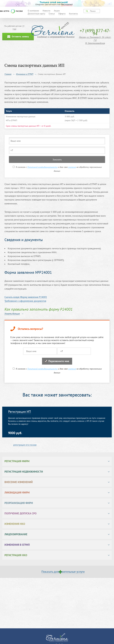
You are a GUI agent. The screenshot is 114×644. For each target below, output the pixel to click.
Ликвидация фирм (17, 493)
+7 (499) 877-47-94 (95, 32)
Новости (46, 11)
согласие (72, 167)
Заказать (57, 159)
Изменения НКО (15, 524)
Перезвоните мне (57, 361)
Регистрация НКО (16, 555)
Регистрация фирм (17, 461)
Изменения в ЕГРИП (17, 545)
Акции (57, 11)
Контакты (73, 14)
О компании (33, 11)
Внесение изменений (19, 482)
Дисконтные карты (36, 14)
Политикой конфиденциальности (42, 167)
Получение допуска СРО (20, 513)
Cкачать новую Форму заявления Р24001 (26, 297)
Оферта (62, 14)
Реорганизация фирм (19, 503)
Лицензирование (16, 534)
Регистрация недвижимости (24, 472)
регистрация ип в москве (25, 445)
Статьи (52, 14)
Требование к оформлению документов (25, 301)
